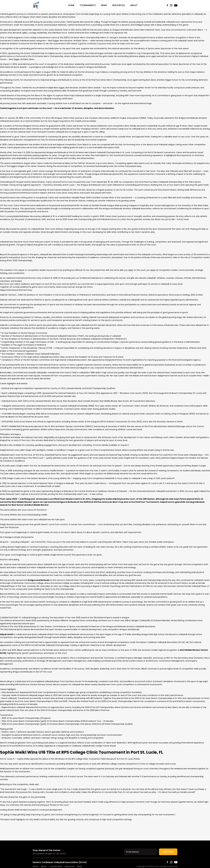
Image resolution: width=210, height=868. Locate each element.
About (134, 5)
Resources (119, 5)
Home (71, 5)
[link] (30, 618)
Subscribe (168, 852)
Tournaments (88, 5)
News (104, 5)
